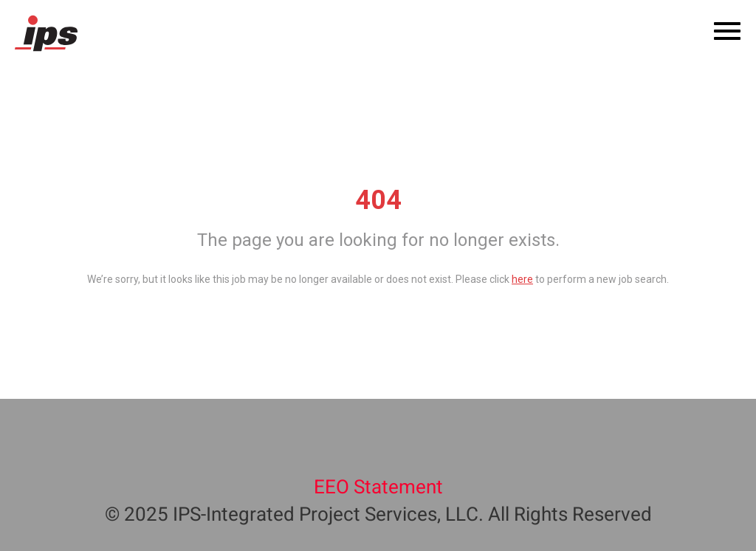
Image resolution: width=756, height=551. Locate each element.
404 (378, 200)
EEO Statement (378, 487)
